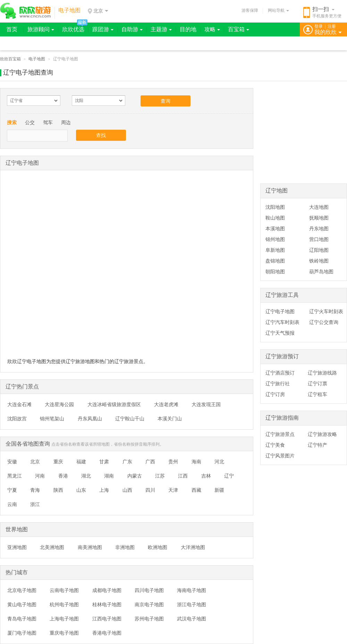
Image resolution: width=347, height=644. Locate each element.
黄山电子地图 (22, 604)
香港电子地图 (107, 633)
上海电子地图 (64, 619)
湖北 (86, 476)
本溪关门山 (170, 419)
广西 (150, 462)
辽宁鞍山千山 (130, 419)
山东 (81, 490)
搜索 (12, 122)
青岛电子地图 (22, 619)
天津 (173, 490)
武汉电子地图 (192, 619)
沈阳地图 (275, 207)
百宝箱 (239, 29)
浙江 (35, 504)
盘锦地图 (275, 261)
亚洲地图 (17, 547)
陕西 (58, 490)
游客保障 (250, 10)
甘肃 (104, 462)
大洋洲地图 (193, 547)
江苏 (160, 476)
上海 (104, 490)
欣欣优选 (73, 29)
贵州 (173, 462)
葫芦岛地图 (321, 272)
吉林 (206, 476)
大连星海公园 (59, 404)
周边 (66, 122)
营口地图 (319, 239)
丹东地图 (319, 229)
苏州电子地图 (149, 619)
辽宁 (229, 476)
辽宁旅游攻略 (322, 434)
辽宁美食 (275, 445)
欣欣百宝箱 (10, 59)
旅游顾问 (41, 29)
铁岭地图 (319, 261)
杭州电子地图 (64, 604)
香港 (63, 476)
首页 (12, 29)
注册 (332, 26)
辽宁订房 (275, 394)
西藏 (196, 490)
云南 (12, 504)
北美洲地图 (52, 547)
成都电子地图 (107, 590)
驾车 (48, 122)
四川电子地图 (149, 590)
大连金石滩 (19, 404)
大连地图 (319, 207)
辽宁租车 (318, 394)
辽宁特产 (318, 445)
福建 (81, 462)
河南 (40, 476)
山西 (127, 490)
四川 (150, 490)
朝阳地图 (275, 272)
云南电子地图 (64, 590)
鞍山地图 (275, 218)
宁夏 (12, 490)
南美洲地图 (90, 547)
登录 (319, 26)
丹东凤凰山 (90, 419)
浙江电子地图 (192, 604)
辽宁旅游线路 (322, 373)
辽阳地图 (319, 250)
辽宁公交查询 (324, 322)
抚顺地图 (319, 218)
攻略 (212, 29)
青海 (35, 490)
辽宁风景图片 (280, 456)
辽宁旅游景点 (280, 434)
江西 (183, 476)
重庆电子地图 (64, 633)
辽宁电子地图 (280, 311)
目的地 (188, 29)
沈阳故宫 (17, 419)
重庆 (58, 462)
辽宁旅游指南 (282, 418)
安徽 (12, 462)
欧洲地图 (158, 547)
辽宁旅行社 (278, 384)
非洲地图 (125, 547)
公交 (30, 122)
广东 (127, 462)
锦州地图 (275, 239)
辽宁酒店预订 (280, 373)
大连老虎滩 (166, 404)
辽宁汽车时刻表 (282, 322)
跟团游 (103, 29)
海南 (196, 462)
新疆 (219, 490)
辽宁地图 (277, 191)
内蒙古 (135, 476)
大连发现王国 (206, 404)
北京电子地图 (22, 590)
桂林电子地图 (107, 604)
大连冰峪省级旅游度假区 (114, 404)
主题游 (161, 29)
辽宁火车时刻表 (326, 311)
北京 (35, 462)
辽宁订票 (318, 384)
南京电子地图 (149, 604)
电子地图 (37, 59)
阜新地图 (275, 250)
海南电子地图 (192, 590)
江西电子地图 (107, 619)
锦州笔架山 (52, 419)
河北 (219, 462)
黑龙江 (15, 476)
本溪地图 (275, 229)
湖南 (109, 476)
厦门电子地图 (22, 633)
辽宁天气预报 (280, 333)
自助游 (132, 29)
